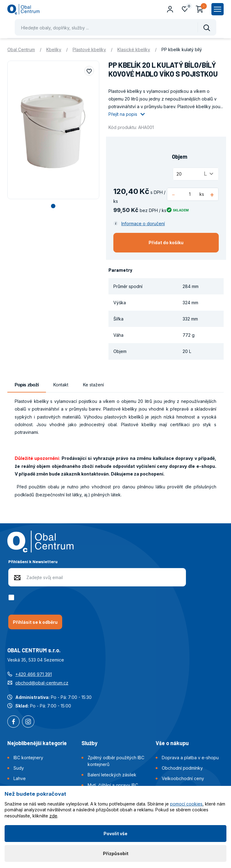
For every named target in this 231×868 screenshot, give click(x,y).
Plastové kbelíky (89, 49)
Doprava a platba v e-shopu (190, 758)
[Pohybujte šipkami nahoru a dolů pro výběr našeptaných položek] (115, 27)
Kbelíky (54, 49)
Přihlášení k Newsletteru (33, 561)
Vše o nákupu (172, 743)
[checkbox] (12, 597)
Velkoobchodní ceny (183, 778)
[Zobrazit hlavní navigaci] (218, 9)
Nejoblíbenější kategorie (37, 743)
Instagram (28, 722)
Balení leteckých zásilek (112, 775)
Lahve (20, 778)
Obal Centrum (21, 49)
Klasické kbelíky (134, 49)
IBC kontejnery (28, 758)
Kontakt (61, 385)
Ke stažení (93, 385)
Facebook (13, 722)
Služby (89, 743)
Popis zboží (27, 385)
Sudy (19, 768)
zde (53, 816)
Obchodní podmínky (182, 768)
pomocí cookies (186, 804)
